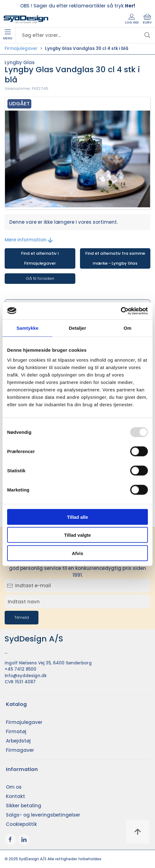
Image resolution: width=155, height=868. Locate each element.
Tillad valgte (77, 535)
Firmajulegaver (21, 48)
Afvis (78, 553)
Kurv (147, 19)
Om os (14, 787)
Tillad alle (77, 517)
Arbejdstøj (18, 741)
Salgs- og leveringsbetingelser (43, 815)
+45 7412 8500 (20, 669)
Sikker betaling (24, 806)
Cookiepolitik (21, 824)
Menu (8, 35)
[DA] (26, 20)
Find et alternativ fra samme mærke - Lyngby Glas (115, 258)
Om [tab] (128, 328)
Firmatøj (16, 731)
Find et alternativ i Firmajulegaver (40, 258)
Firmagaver (20, 750)
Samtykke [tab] (27, 328)
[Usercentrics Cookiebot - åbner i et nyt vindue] (121, 311)
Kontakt (15, 796)
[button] (77, 153)
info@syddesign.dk (26, 676)
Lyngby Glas (20, 62)
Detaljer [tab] (77, 328)
